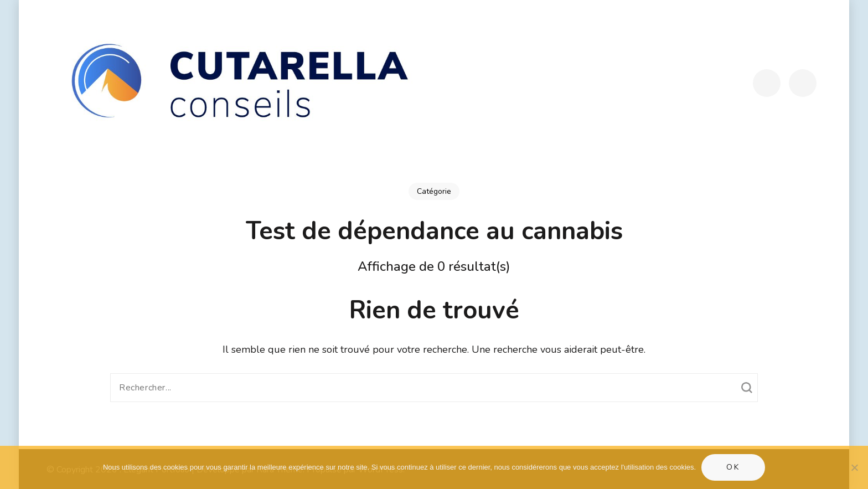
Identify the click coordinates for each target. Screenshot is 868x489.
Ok (733, 467)
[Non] (854, 467)
